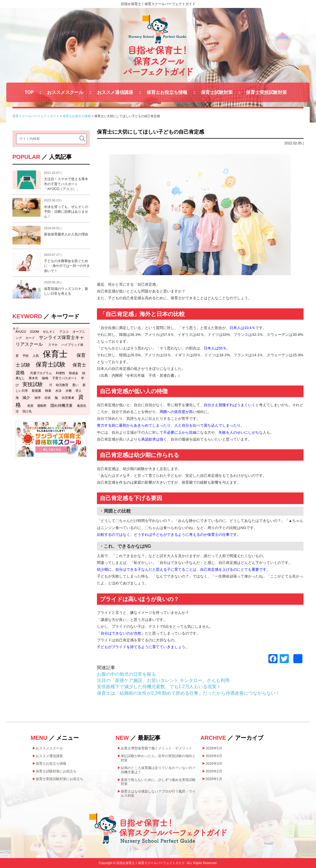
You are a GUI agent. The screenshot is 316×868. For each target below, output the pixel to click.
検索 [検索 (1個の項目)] (48, 391)
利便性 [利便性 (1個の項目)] (61, 373)
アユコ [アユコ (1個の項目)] (64, 332)
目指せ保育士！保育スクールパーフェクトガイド (158, 4)
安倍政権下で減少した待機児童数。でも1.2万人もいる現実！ (159, 687)
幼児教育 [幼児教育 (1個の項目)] (62, 385)
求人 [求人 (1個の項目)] (79, 391)
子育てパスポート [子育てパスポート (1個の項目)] (65, 378)
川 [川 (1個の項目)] (51, 385)
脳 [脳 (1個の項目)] (56, 398)
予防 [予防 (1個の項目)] (26, 356)
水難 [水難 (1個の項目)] (69, 391)
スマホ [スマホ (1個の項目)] (53, 345)
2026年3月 (214, 764)
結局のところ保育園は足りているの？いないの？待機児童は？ (158, 770)
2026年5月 (214, 748)
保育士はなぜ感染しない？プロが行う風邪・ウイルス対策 (158, 794)
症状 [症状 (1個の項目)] (48, 398)
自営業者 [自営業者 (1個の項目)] (68, 398)
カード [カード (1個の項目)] (30, 338)
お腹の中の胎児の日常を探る (126, 674)
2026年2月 (214, 771)
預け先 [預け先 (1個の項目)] (27, 411)
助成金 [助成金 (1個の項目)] (74, 373)
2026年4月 (214, 756)
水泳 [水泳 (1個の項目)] (58, 391)
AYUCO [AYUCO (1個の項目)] (21, 332)
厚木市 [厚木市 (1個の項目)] (33, 378)
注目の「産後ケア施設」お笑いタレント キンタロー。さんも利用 (163, 680)
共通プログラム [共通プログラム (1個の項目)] (41, 373)
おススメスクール (65, 92)
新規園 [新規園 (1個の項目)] (36, 391)
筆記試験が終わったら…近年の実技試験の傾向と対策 (158, 758)
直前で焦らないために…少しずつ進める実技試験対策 (158, 782)
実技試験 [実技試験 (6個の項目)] (33, 384)
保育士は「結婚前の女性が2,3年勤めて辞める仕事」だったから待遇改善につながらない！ (188, 693)
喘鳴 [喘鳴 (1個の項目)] (45, 378)
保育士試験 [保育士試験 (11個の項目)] (51, 364)
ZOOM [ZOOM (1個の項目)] (35, 332)
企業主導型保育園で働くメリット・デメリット (156, 748)
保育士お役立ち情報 (167, 92)
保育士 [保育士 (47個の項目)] (55, 354)
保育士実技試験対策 (266, 92)
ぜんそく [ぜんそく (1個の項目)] (49, 332)
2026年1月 (214, 779)
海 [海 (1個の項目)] (17, 398)
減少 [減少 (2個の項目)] (26, 398)
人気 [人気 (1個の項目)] (36, 356)
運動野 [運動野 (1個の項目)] (42, 406)
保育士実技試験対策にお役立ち (60, 779)
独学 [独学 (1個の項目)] (38, 398)
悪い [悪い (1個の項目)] (75, 385)
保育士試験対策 (217, 92)
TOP (29, 92)
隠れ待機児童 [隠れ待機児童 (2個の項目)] (61, 405)
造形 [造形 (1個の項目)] (30, 406)
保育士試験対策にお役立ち (56, 771)
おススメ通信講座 (115, 92)
